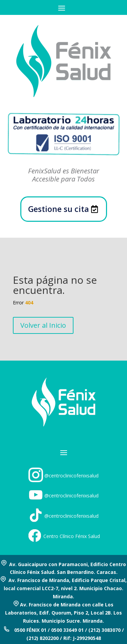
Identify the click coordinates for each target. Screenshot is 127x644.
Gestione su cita (59, 209)
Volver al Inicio (43, 325)
